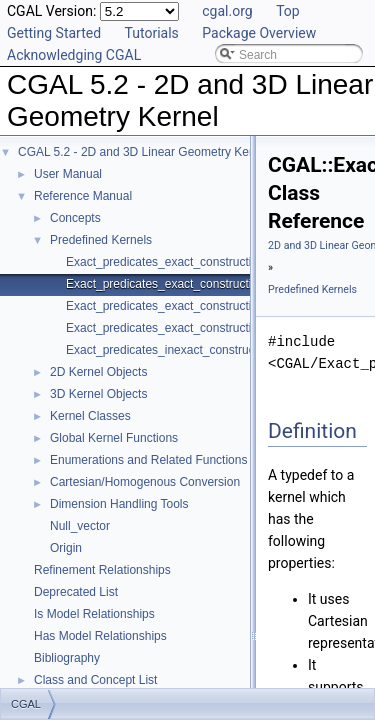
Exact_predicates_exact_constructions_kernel (188, 262)
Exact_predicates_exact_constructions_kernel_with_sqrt (215, 328)
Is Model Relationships (94, 614)
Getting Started (54, 33)
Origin (66, 548)
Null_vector (80, 526)
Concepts (75, 218)
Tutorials (152, 33)
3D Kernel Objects (98, 394)
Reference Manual (83, 196)
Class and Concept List (95, 680)
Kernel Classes (90, 416)
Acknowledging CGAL (74, 55)
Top (288, 11)
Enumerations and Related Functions (148, 460)
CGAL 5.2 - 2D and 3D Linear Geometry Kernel (143, 152)
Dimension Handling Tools (119, 504)
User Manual (68, 174)
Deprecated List (76, 592)
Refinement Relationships (102, 570)
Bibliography (67, 658)
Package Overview (259, 33)
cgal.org (227, 11)
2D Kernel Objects (98, 372)
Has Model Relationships (100, 636)
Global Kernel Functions (114, 438)
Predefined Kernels (101, 240)
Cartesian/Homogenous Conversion (145, 482)
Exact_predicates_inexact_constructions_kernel (192, 350)
